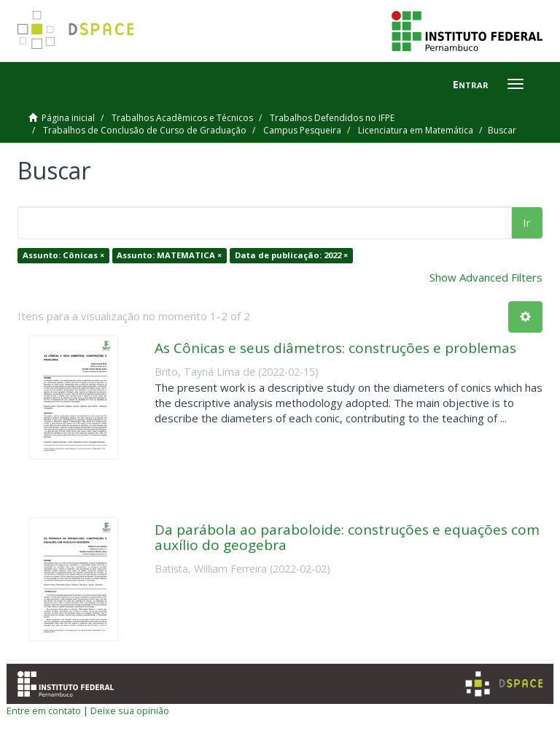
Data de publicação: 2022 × (291, 255)
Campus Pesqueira (302, 130)
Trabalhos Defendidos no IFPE (332, 118)
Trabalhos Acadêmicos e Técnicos (182, 118)
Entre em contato (44, 711)
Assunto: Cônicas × (63, 255)
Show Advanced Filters (486, 277)
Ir (527, 222)
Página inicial (68, 118)
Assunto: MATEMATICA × (169, 255)
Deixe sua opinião (130, 711)
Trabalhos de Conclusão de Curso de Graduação (145, 130)
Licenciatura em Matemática (416, 130)
